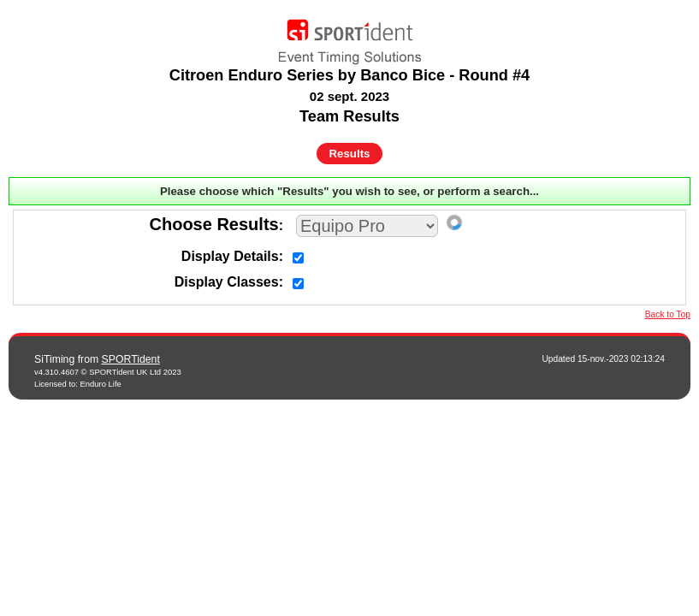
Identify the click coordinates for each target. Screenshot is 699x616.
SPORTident (131, 359)
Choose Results (214, 224)
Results (350, 154)
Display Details (230, 256)
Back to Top (668, 314)
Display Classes (227, 282)
